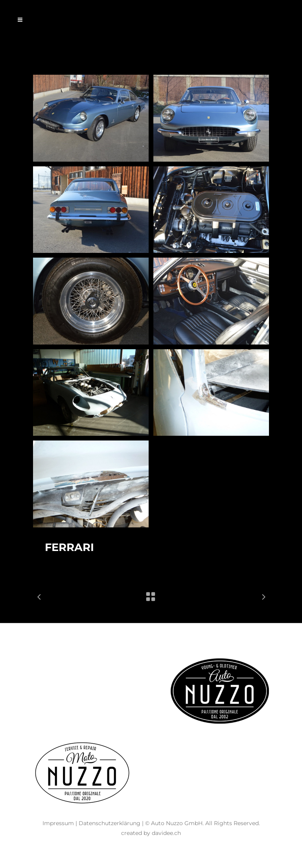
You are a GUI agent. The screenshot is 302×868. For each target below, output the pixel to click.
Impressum (58, 823)
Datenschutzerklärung (110, 823)
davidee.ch (166, 833)
